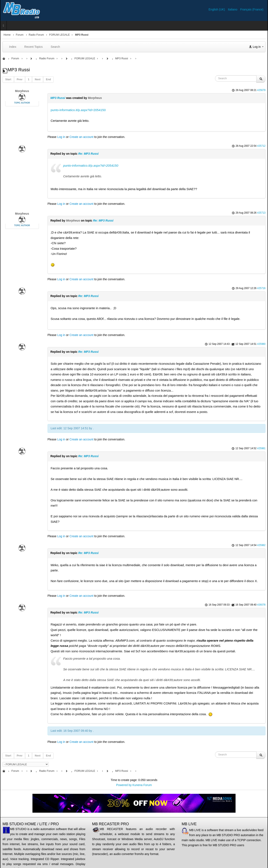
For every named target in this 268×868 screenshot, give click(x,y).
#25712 (261, 146)
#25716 (261, 288)
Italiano (233, 9)
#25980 (261, 344)
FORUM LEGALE (60, 35)
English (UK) (217, 9)
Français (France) (252, 9)
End (48, 79)
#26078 (261, 605)
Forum (20, 35)
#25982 (261, 545)
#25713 (261, 213)
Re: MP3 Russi (88, 154)
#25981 (261, 448)
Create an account (81, 137)
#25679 (261, 90)
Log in (61, 137)
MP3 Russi (58, 98)
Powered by (124, 785)
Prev (20, 79)
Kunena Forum (142, 785)
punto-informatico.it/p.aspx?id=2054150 (78, 110)
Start (8, 79)
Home (7, 35)
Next (38, 79)
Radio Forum (36, 35)
